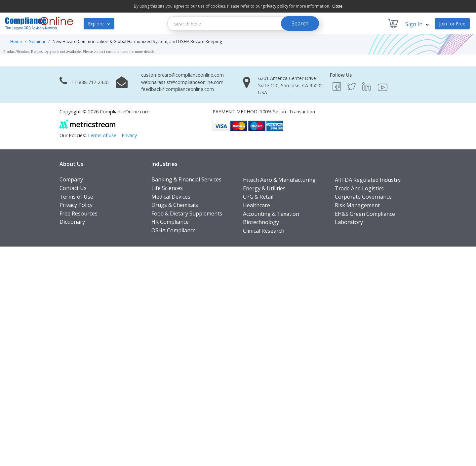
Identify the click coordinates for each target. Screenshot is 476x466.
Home (16, 41)
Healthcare (257, 205)
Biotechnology (261, 222)
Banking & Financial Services (186, 179)
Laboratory (349, 222)
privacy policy (276, 6)
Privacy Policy (76, 205)
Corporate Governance (363, 197)
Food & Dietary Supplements (187, 214)
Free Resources (79, 214)
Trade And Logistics (359, 188)
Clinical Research (264, 231)
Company (71, 179)
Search (300, 23)
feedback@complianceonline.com (178, 89)
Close (337, 6)
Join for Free (452, 24)
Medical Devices (171, 197)
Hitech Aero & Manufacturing (279, 180)
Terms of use (102, 135)
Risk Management (357, 205)
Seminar (37, 41)
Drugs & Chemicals (175, 205)
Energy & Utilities (264, 188)
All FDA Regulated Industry (368, 180)
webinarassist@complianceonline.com (182, 82)
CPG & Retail (258, 197)
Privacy (129, 135)
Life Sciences (167, 188)
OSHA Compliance (174, 230)
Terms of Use (76, 197)
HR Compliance (170, 222)
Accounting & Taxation (271, 214)
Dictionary (72, 222)
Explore (99, 24)
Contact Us (73, 188)
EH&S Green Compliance (365, 214)
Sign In (417, 24)
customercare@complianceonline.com (182, 75)
